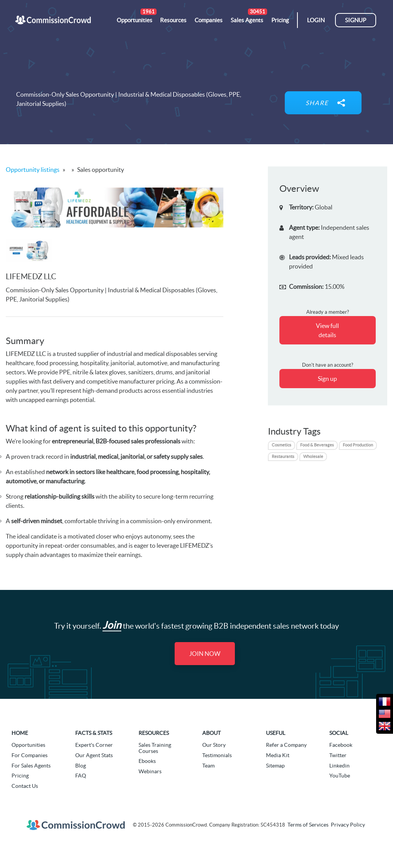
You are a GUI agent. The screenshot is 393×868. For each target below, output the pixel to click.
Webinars (150, 771)
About (211, 733)
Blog (81, 766)
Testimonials (217, 755)
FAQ (81, 776)
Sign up (327, 379)
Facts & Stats (94, 733)
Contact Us (25, 786)
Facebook (341, 745)
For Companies (30, 755)
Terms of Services (308, 825)
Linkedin (339, 766)
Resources (154, 733)
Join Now (205, 654)
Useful (276, 733)
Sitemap (275, 766)
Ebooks (147, 761)
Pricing (20, 776)
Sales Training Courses (155, 748)
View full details (327, 330)
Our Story (214, 745)
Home (20, 733)
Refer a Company (286, 745)
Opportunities (28, 745)
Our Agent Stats (94, 755)
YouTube (340, 776)
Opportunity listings (33, 170)
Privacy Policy (348, 825)
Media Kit (278, 755)
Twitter (338, 755)
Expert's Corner (94, 745)
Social (339, 733)
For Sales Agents (31, 766)
